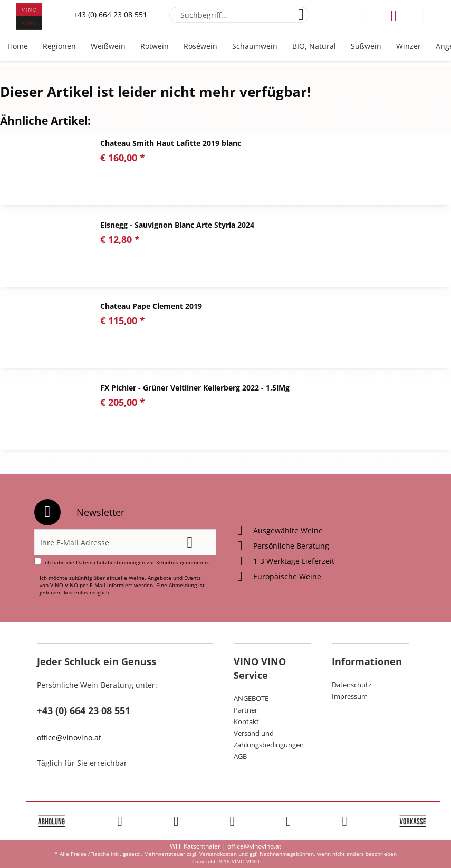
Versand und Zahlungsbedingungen (269, 739)
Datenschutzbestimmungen (111, 562)
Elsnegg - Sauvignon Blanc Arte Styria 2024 (177, 225)
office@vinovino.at (69, 738)
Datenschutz (352, 685)
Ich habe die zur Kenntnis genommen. (126, 562)
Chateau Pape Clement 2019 (151, 306)
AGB (240, 756)
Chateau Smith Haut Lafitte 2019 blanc (171, 143)
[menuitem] (239, 15)
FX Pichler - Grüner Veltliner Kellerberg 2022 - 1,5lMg (195, 388)
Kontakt (246, 721)
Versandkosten (218, 854)
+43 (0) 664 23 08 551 (110, 14)
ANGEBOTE (251, 698)
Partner (246, 710)
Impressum (350, 696)
